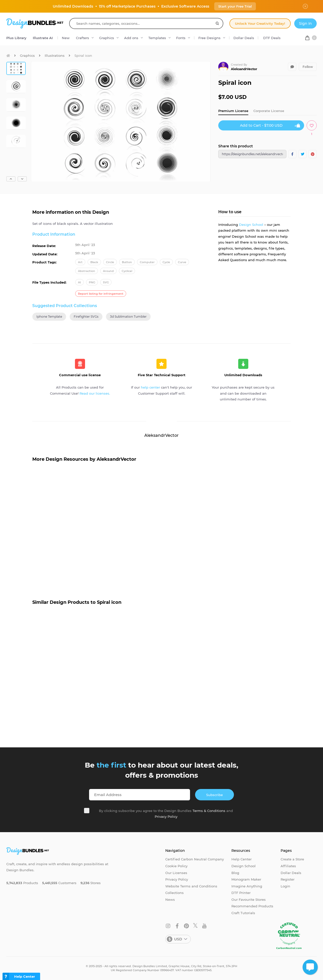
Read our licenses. (95, 393)
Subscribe (214, 795)
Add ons (131, 38)
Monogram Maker (246, 879)
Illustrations (55, 56)
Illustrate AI (43, 38)
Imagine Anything (247, 886)
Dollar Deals (244, 38)
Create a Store (292, 859)
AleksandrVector (244, 69)
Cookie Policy (176, 866)
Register (288, 879)
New (66, 38)
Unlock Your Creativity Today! (260, 23)
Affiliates (288, 866)
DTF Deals (272, 38)
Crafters (83, 38)
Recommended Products (252, 906)
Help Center (241, 859)
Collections (174, 893)
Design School (251, 225)
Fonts (181, 38)
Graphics (107, 38)
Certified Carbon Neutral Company (195, 859)
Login (285, 886)
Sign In (305, 23)
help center (150, 387)
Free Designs (209, 38)
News (170, 900)
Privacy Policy (166, 816)
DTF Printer (241, 893)
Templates (157, 38)
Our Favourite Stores (249, 900)
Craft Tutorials (243, 913)
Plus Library (16, 38)
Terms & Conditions (209, 811)
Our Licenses (176, 873)
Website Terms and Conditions (191, 886)
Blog (235, 873)
